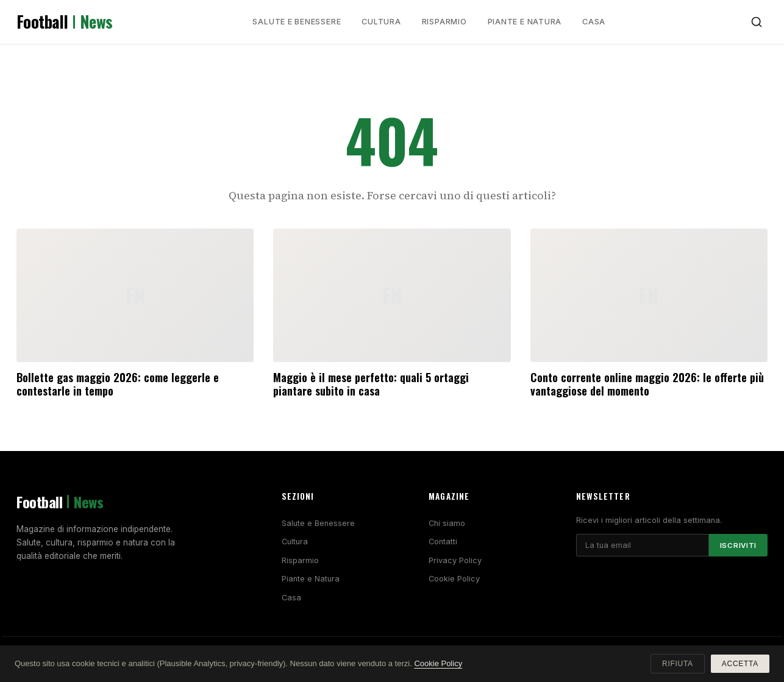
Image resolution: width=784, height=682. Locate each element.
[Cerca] (757, 22)
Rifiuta (678, 664)
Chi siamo (447, 523)
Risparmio (444, 22)
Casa (594, 22)
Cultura (381, 22)
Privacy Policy (455, 560)
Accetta (740, 664)
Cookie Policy (454, 579)
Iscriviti (738, 545)
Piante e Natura (525, 22)
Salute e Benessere (297, 22)
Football (65, 22)
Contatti (443, 542)
